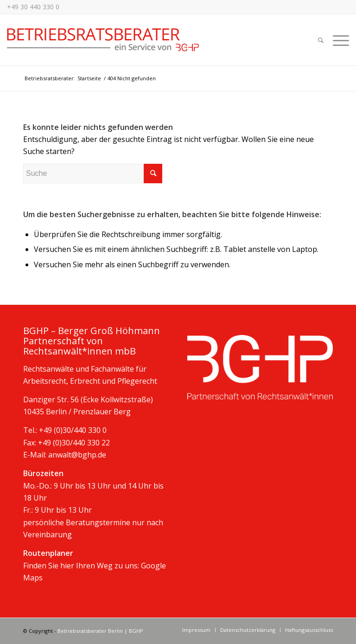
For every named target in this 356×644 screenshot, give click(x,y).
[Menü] (339, 40)
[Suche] (321, 40)
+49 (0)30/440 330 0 (73, 430)
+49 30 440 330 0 (33, 7)
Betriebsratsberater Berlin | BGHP (100, 631)
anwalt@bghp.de (77, 455)
